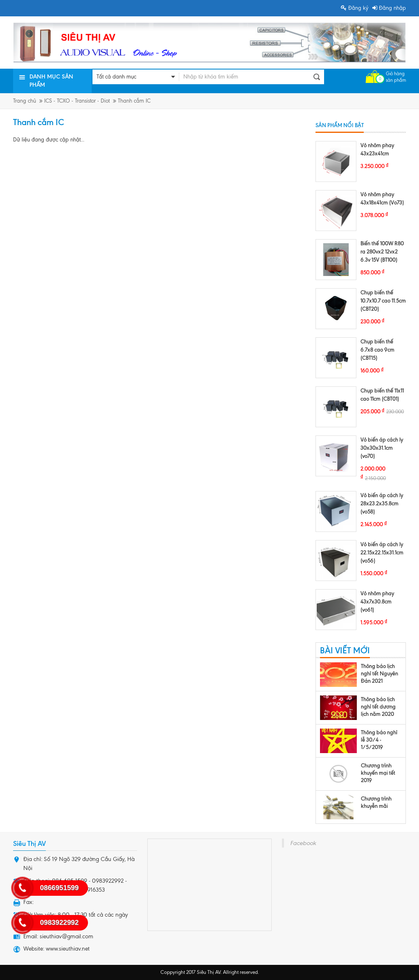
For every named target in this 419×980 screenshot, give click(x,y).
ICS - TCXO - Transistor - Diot (77, 101)
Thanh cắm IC (134, 101)
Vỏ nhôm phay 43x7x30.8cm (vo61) (377, 601)
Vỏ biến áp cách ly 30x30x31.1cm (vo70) (382, 448)
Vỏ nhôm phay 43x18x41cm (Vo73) (382, 198)
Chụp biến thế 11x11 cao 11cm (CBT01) (382, 395)
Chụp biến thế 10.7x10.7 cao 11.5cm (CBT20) (383, 301)
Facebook (303, 843)
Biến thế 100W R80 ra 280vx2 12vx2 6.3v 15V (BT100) (382, 251)
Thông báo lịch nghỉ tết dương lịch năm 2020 (378, 706)
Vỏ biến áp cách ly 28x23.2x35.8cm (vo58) (382, 503)
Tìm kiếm (317, 77)
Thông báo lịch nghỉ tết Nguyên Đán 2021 (380, 673)
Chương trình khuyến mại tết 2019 (378, 773)
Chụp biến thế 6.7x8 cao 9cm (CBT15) (377, 350)
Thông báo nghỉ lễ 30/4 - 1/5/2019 (379, 740)
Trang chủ (25, 101)
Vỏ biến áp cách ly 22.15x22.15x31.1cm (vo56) (382, 552)
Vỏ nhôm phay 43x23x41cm (377, 149)
